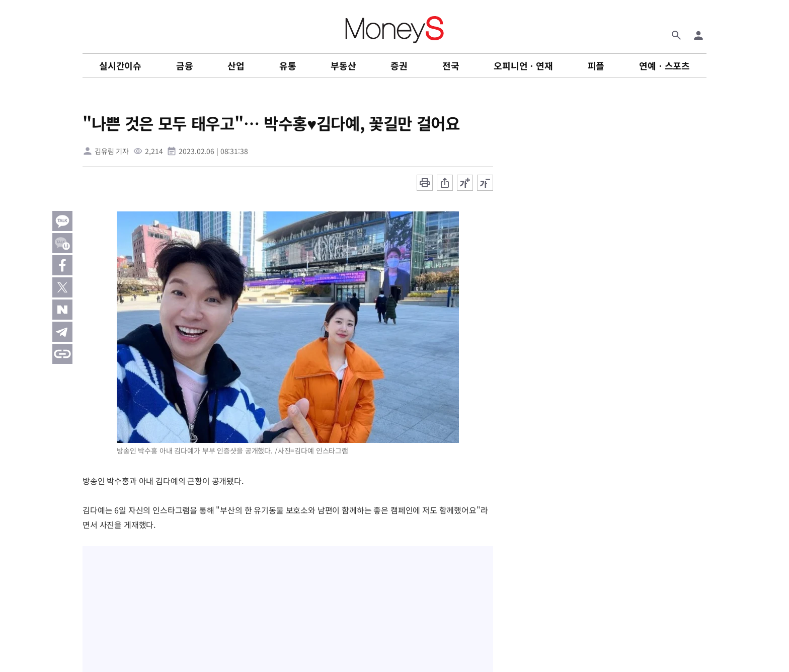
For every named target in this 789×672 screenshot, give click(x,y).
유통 (288, 65)
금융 (185, 65)
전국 (451, 65)
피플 (596, 65)
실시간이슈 (120, 65)
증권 (399, 65)
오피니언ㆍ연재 (523, 65)
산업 (236, 65)
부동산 (343, 65)
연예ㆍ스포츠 (664, 65)
